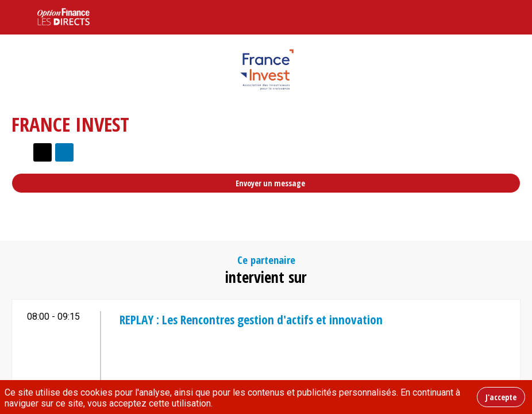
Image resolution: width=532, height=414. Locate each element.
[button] (17, 17)
